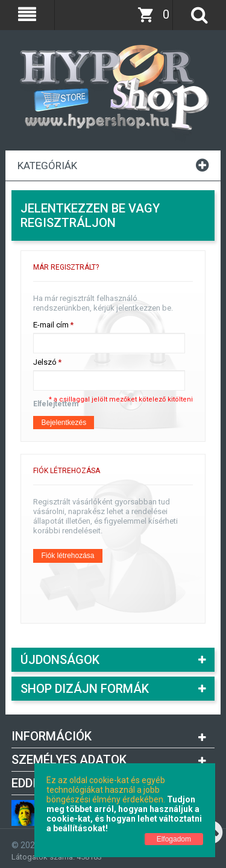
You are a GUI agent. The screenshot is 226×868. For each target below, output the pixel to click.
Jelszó (45, 362)
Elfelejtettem (56, 404)
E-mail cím (51, 325)
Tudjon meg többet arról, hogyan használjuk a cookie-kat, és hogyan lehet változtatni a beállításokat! (124, 814)
